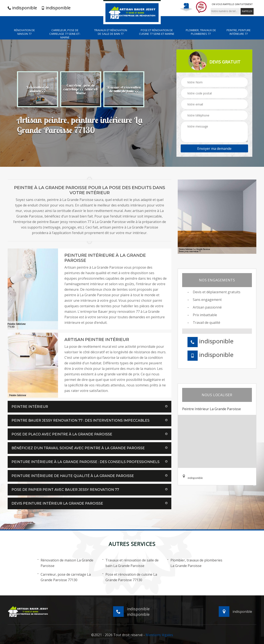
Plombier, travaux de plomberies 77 (201, 32)
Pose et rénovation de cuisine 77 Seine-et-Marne (157, 32)
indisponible (22, 8)
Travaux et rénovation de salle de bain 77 (111, 32)
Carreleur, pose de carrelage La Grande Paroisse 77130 (64, 577)
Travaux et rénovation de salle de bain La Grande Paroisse (130, 563)
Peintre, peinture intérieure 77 (239, 32)
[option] (38, 89)
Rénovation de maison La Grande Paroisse (65, 563)
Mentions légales (159, 635)
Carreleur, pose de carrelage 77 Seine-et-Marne (65, 34)
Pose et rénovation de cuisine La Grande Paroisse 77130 (130, 577)
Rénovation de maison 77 (24, 32)
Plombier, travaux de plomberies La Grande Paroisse (195, 563)
